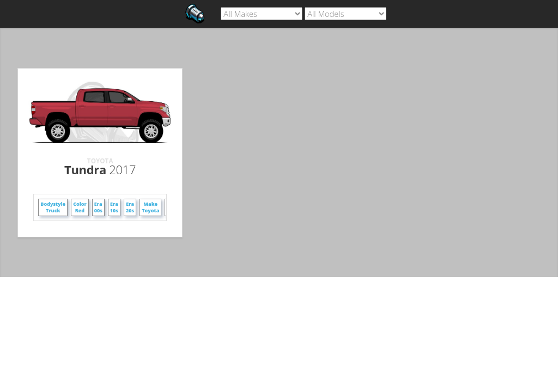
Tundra (100, 169)
